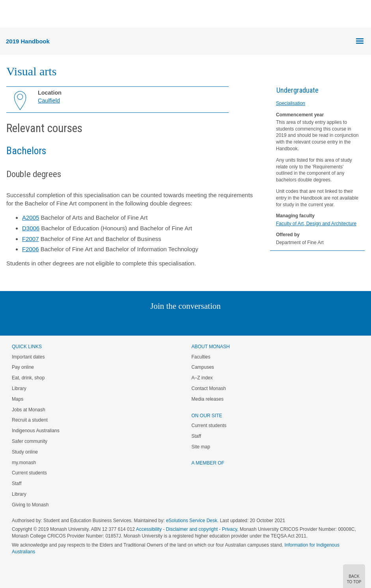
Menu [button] (10, 14)
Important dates (28, 357)
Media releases (208, 399)
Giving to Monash (30, 505)
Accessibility (149, 529)
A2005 (31, 217)
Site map (201, 447)
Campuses (203, 367)
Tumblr (208, 322)
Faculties (201, 357)
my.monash (24, 463)
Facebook (178, 322)
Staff (17, 483)
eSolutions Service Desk (192, 521)
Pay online (23, 367)
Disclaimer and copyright (192, 529)
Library (19, 388)
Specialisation (291, 103)
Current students (29, 473)
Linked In (146, 322)
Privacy (229, 529)
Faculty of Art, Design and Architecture (316, 224)
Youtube (223, 322)
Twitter (162, 322)
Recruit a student (30, 420)
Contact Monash (209, 388)
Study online (25, 452)
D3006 (31, 228)
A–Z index (202, 378)
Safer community (30, 441)
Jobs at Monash (29, 410)
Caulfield (49, 101)
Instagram (130, 322)
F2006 (31, 249)
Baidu (240, 322)
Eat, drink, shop (28, 378)
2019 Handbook (28, 41)
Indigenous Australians (36, 431)
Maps (18, 399)
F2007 (31, 239)
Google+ (191, 322)
